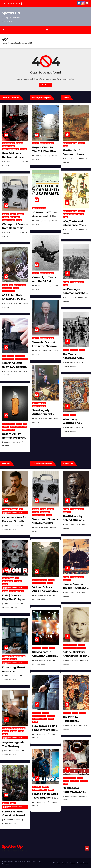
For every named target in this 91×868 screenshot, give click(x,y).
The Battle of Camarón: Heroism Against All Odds (74, 154)
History (36, 143)
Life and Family (8, 581)
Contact (65, 863)
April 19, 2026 (41, 156)
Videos (5, 584)
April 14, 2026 (41, 221)
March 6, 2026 (41, 419)
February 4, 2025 (73, 427)
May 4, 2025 (70, 525)
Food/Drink (75, 781)
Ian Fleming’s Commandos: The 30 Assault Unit (76, 293)
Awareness (6, 509)
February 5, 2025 (73, 362)
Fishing (13, 214)
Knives (13, 427)
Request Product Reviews (80, 863)
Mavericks (74, 350)
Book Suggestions (39, 403)
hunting (5, 217)
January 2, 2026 (11, 676)
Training (23, 149)
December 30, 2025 (43, 595)
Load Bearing (20, 356)
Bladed (5, 285)
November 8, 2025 (12, 820)
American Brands (8, 143)
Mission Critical (20, 285)
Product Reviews (8, 146)
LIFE (21, 509)
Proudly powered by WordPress (14, 862)
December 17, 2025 (12, 751)
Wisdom (5, 591)
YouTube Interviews (17, 591)
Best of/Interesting (70, 143)
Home (4, 43)
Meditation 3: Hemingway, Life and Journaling (73, 792)
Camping (5, 214)
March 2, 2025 (71, 796)
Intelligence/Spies (47, 143)
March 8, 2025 (71, 725)
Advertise (56, 863)
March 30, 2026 (11, 162)
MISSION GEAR (15, 217)
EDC (11, 285)
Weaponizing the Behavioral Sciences (12, 513)
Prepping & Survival (40, 719)
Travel (19, 220)
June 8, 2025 (40, 734)
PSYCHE (21, 731)
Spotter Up (11, 13)
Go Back (45, 85)
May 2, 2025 (70, 593)
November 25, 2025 (43, 660)
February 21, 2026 (12, 442)
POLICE (16, 288)
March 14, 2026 (41, 286)
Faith (12, 578)
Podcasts (18, 581)
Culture (15, 509)
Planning (6, 659)
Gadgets (20, 214)
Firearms (20, 143)
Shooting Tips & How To (10, 149)
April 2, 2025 (71, 298)
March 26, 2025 (72, 660)
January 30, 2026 (12, 526)
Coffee (80, 778)
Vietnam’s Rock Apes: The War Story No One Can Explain (45, 591)
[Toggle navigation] (47, 30)
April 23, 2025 (71, 230)
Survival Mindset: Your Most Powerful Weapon (15, 815)
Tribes (65, 146)
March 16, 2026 (11, 303)
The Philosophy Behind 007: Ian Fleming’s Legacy (74, 520)
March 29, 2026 (11, 233)
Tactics (81, 214)
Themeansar (6, 864)
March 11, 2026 (41, 351)
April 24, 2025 (71, 159)
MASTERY (5, 731)
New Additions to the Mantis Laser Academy (13, 157)
